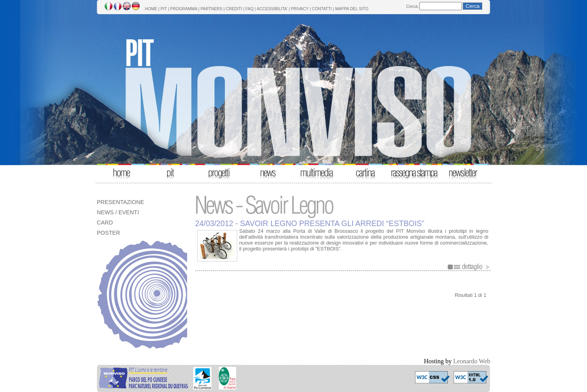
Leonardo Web (472, 361)
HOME (151, 9)
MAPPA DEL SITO (352, 9)
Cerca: (412, 6)
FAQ (250, 9)
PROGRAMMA (184, 9)
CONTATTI (322, 9)
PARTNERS (212, 9)
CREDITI (234, 9)
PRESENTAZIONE (120, 202)
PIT (164, 9)
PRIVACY (300, 9)
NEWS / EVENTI (118, 212)
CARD (105, 223)
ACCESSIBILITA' (272, 9)
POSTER (108, 233)
